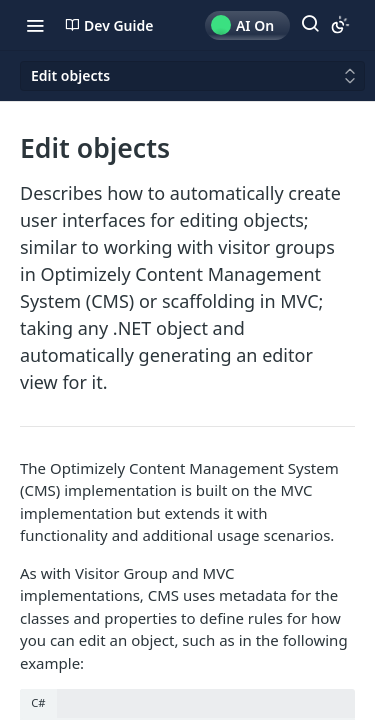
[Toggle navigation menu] (35, 25)
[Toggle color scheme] (340, 25)
